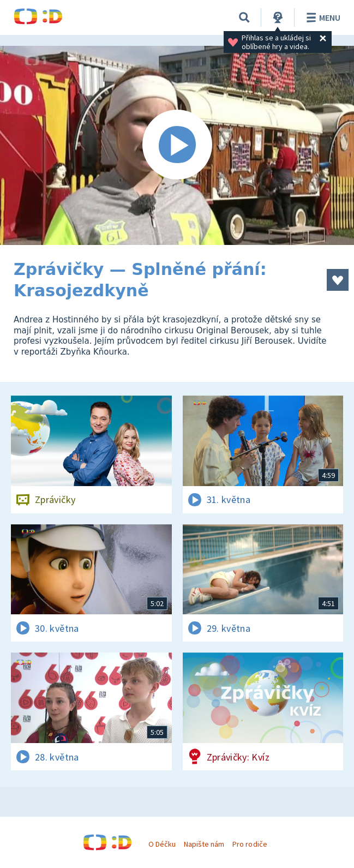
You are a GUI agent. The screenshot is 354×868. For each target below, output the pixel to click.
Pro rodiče (250, 844)
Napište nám (204, 844)
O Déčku (162, 844)
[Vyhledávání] (244, 17)
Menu (322, 17)
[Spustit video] (177, 145)
